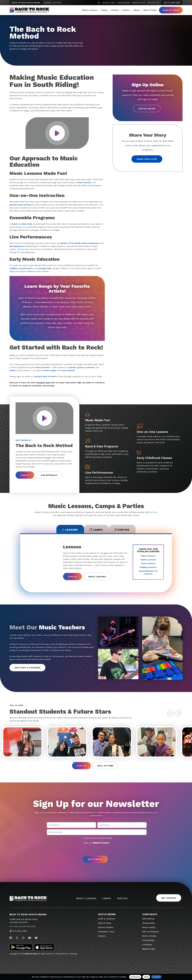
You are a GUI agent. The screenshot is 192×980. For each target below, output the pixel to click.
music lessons (84, 182)
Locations (147, 945)
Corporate (150, 914)
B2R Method (148, 919)
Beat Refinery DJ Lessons (148, 572)
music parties (68, 370)
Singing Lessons (148, 567)
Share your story (147, 159)
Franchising (124, 3)
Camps (104, 10)
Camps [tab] (96, 530)
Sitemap (74, 954)
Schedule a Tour (106, 932)
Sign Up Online (147, 109)
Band (15, 224)
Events (126, 10)
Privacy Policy (62, 954)
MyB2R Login (109, 3)
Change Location (53, 3)
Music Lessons (90, 10)
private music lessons (21, 205)
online (13, 370)
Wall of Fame (150, 10)
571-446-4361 (20, 931)
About (136, 10)
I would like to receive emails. (97, 838)
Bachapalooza (16, 246)
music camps (50, 370)
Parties (115, 10)
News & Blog (149, 927)
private (72, 367)
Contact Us (153, 3)
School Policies (106, 927)
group (80, 367)
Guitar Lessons (148, 560)
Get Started (169, 898)
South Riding (107, 914)
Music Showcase (90, 243)
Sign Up (25, 475)
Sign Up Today (171, 10)
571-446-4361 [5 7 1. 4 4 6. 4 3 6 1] (172, 3)
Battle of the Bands (71, 243)
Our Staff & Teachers (27, 668)
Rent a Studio (149, 936)
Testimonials (149, 923)
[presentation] (96, 850)
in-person (89, 367)
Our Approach (49, 475)
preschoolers (26, 268)
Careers (102, 936)
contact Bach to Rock (45, 376)
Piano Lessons (148, 556)
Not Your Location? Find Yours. (23, 926)
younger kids (45, 268)
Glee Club (27, 224)
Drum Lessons (148, 563)
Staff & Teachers (107, 919)
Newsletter (138, 3)
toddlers (14, 268)
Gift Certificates (150, 932)
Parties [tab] (122, 530)
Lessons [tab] (70, 530)
